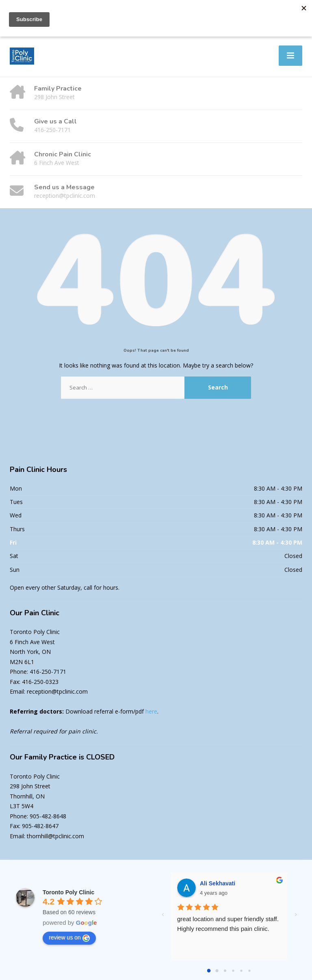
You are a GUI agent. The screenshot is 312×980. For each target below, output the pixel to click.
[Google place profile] (68, 892)
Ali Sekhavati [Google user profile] (218, 883)
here (151, 711)
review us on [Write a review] (69, 938)
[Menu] (290, 56)
